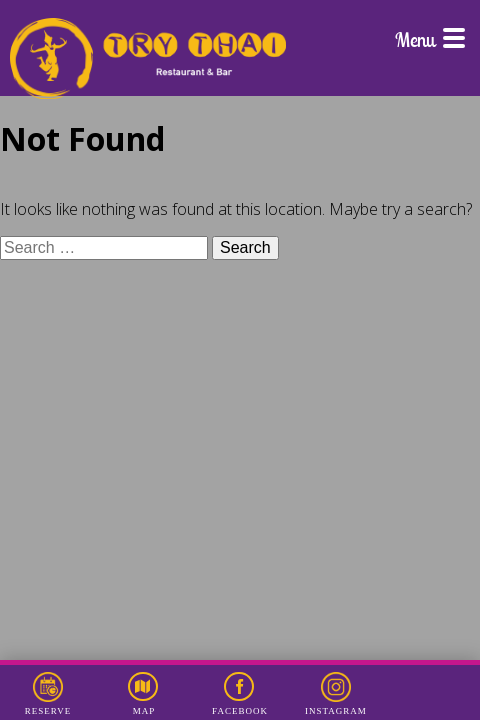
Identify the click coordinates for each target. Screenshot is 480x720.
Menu (430, 39)
